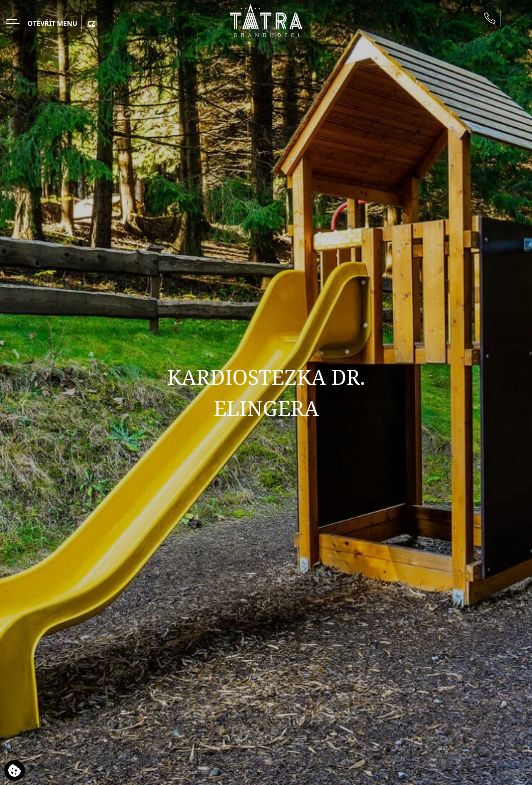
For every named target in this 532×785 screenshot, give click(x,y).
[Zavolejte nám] (490, 18)
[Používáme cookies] (15, 770)
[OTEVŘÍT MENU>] (42, 23)
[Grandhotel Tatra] (266, 20)
